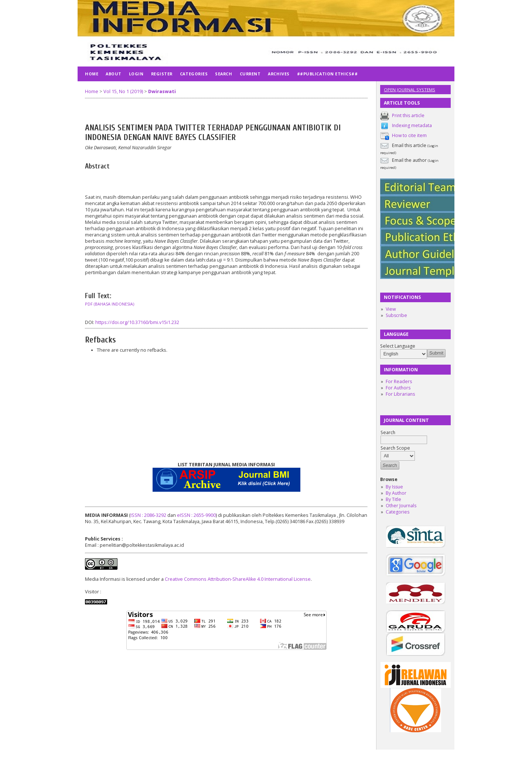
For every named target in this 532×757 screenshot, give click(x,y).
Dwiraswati (162, 91)
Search (224, 74)
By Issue (394, 487)
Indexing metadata (412, 125)
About (114, 74)
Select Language (398, 346)
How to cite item (409, 135)
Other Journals (401, 506)
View (391, 309)
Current (250, 74)
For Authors (398, 388)
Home (92, 74)
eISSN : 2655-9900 (196, 515)
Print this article (408, 115)
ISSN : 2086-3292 (148, 515)
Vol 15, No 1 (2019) (123, 91)
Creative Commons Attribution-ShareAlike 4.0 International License (238, 579)
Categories (398, 512)
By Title (393, 499)
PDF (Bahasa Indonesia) (110, 304)
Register (162, 74)
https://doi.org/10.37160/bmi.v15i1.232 (137, 322)
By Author (396, 493)
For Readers (399, 381)
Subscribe (396, 315)
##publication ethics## (328, 74)
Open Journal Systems (410, 90)
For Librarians (400, 394)
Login (136, 74)
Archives (279, 74)
